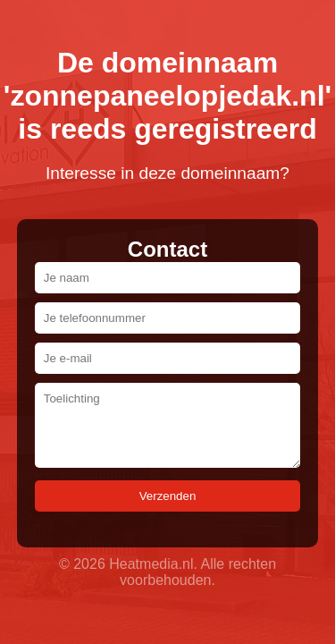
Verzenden (168, 496)
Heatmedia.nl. (153, 564)
